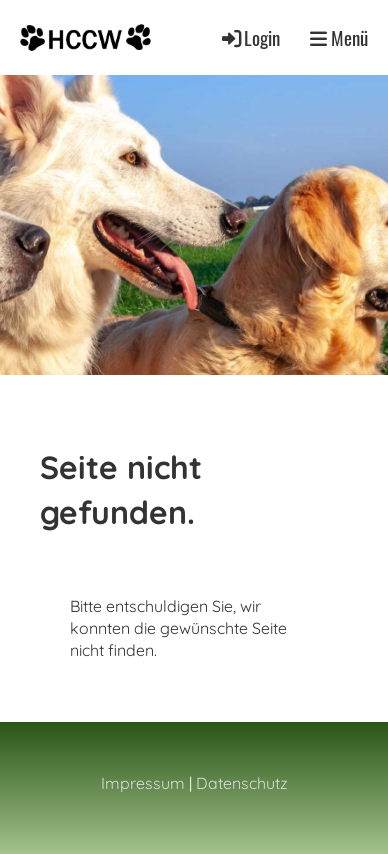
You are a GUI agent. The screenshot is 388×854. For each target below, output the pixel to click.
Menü (339, 37)
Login (249, 37)
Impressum (143, 783)
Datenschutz (242, 783)
